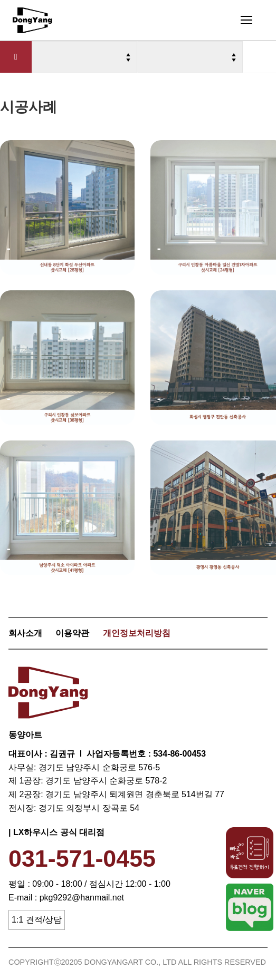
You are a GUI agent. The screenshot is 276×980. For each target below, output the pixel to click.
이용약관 (72, 633)
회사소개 (25, 633)
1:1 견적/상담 (37, 920)
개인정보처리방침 (137, 633)
